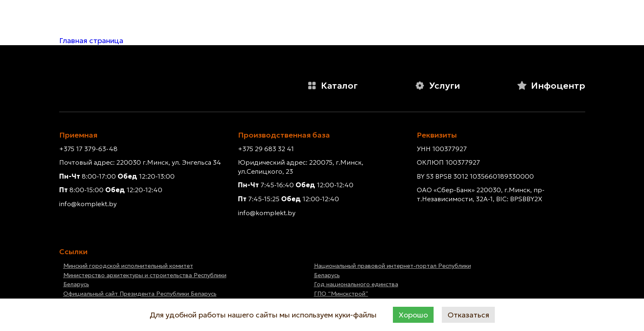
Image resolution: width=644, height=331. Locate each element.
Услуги (437, 86)
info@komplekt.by (88, 204)
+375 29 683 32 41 (266, 149)
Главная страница (91, 40)
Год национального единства (356, 284)
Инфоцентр (551, 86)
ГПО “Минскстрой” (341, 294)
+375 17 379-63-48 (88, 149)
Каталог (332, 86)
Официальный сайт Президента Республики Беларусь (140, 294)
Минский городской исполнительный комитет (128, 266)
